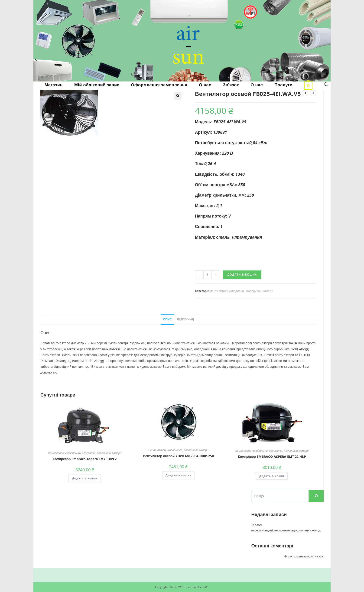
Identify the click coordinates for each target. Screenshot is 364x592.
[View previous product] (305, 93)
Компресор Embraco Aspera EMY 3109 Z (85, 459)
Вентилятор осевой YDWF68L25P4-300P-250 (178, 456)
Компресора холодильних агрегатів (72, 453)
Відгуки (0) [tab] (185, 319)
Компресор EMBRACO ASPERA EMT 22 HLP (272, 457)
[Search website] (326, 85)
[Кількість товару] (208, 275)
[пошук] (316, 496)
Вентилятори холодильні (227, 291)
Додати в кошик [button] (85, 478)
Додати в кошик (242, 275)
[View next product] (313, 93)
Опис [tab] (167, 319)
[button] (178, 96)
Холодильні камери (260, 291)
